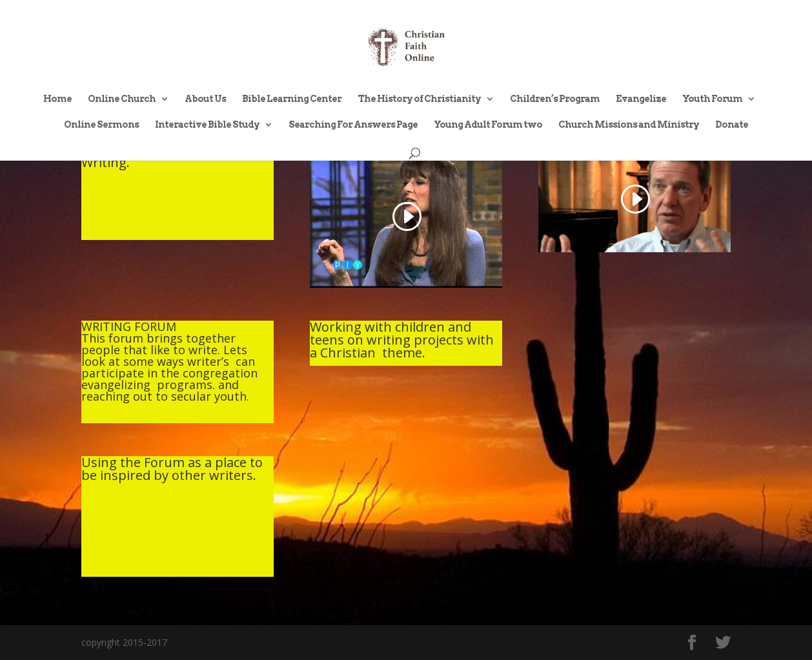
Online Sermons (101, 125)
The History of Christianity (419, 99)
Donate (732, 125)
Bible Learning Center (292, 99)
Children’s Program (555, 99)
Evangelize (641, 99)
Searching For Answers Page (353, 125)
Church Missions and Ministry (629, 125)
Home (57, 99)
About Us (205, 99)
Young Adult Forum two (488, 125)
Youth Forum (712, 99)
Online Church (122, 99)
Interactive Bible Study (207, 125)
